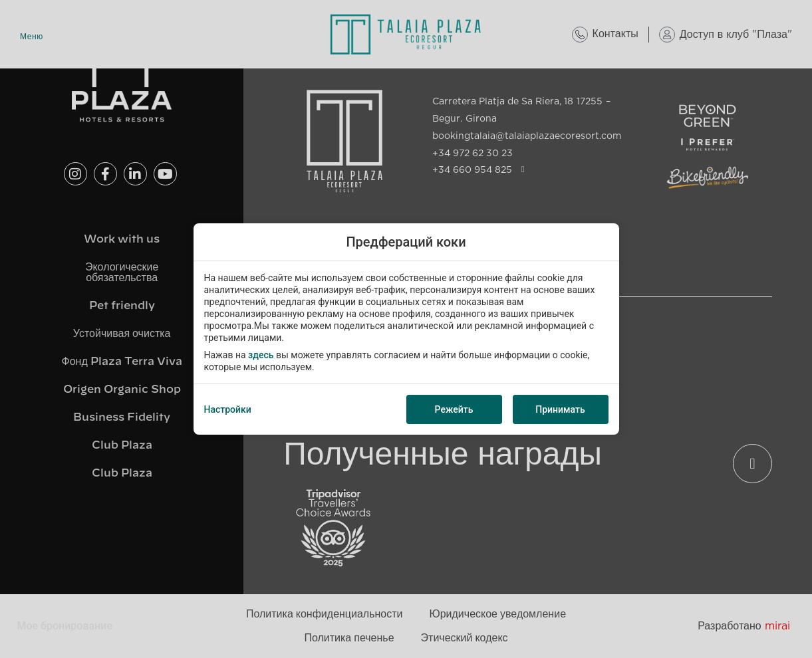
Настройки (228, 409)
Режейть (454, 409)
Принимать (560, 409)
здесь (261, 355)
